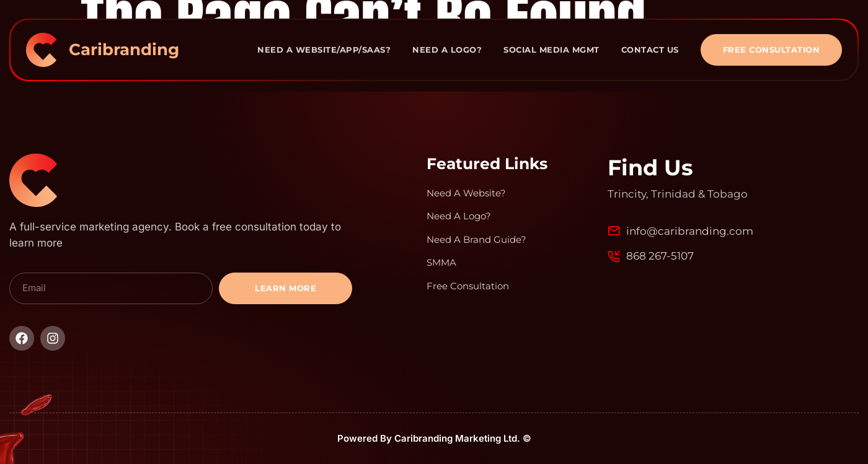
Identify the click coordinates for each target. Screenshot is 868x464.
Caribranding (124, 50)
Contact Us (650, 50)
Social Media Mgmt (551, 50)
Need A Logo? (447, 50)
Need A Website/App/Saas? (324, 50)
